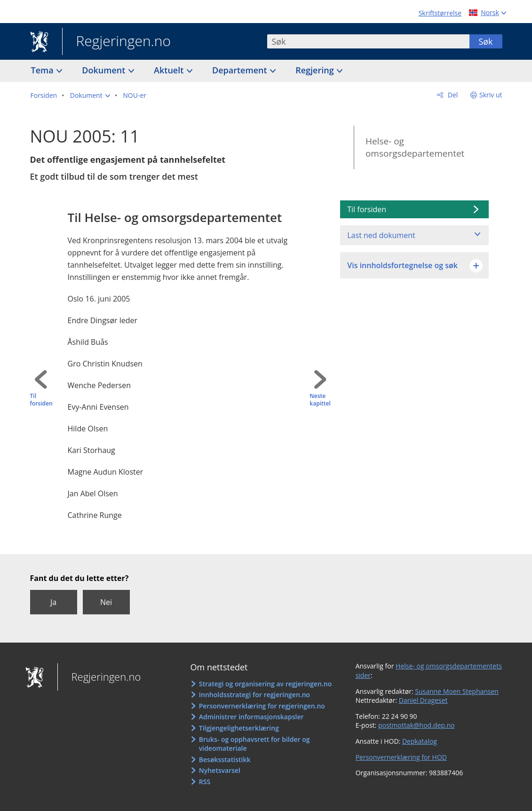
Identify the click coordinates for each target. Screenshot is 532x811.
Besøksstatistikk (225, 759)
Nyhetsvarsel (220, 770)
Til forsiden (41, 400)
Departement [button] (241, 70)
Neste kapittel (320, 400)
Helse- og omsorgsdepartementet (415, 147)
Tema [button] (44, 70)
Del (452, 95)
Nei (106, 602)
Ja (53, 602)
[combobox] (368, 41)
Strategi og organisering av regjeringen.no (266, 684)
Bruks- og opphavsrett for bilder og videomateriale (254, 744)
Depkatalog (420, 741)
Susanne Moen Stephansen (457, 691)
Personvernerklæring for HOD (401, 757)
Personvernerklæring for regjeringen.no (262, 706)
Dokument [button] (105, 70)
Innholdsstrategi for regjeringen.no (254, 695)
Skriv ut (491, 95)
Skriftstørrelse (440, 13)
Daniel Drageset (423, 700)
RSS (205, 782)
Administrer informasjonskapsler (251, 717)
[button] (90, 95)
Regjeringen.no (117, 42)
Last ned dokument (381, 235)
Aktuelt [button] (170, 70)
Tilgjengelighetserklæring (239, 728)
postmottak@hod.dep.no (417, 725)
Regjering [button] (316, 70)
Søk (485, 41)
